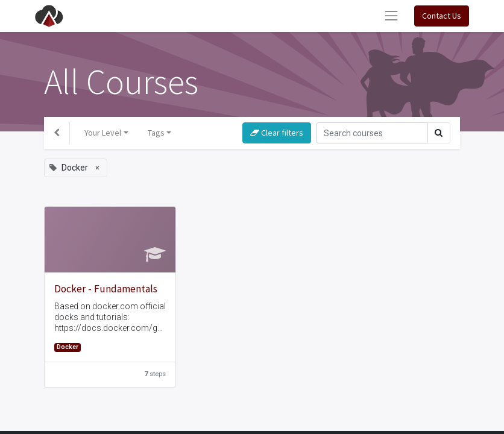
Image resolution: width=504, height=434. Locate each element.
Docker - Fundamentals (106, 289)
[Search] (372, 133)
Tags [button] (156, 133)
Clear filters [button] (277, 133)
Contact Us (442, 16)
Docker (68, 347)
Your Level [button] (103, 133)
